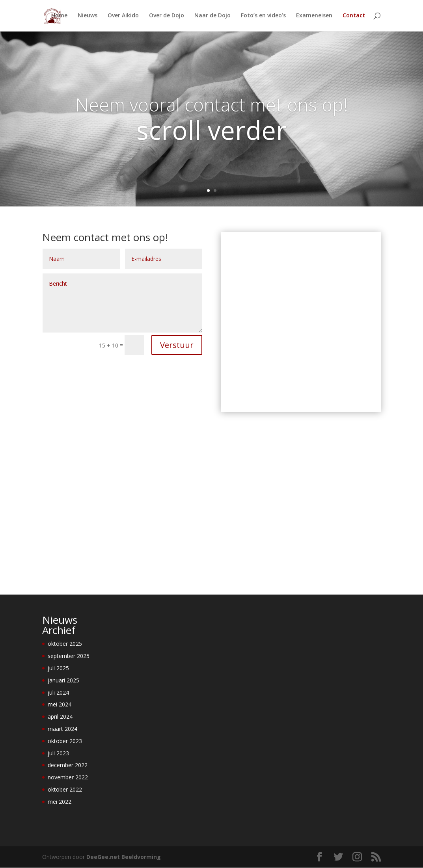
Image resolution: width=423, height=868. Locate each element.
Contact (354, 16)
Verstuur (177, 345)
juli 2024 (58, 692)
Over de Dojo (167, 16)
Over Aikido (123, 16)
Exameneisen (314, 16)
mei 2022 (60, 802)
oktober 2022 (65, 789)
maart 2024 (62, 729)
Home (59, 16)
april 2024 (60, 717)
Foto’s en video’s (263, 16)
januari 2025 (63, 680)
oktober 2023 (65, 741)
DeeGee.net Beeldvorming (124, 857)
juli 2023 (58, 753)
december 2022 (68, 765)
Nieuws (88, 16)
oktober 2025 (65, 644)
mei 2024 (60, 704)
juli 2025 (58, 668)
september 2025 (69, 656)
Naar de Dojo (212, 16)
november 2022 (68, 777)
